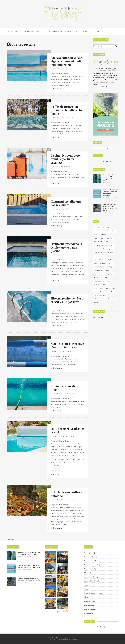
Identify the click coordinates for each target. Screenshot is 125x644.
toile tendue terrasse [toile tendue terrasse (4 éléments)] (100, 295)
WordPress (74, 640)
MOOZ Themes (59, 640)
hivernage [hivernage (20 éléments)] (103, 256)
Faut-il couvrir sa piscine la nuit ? (67, 430)
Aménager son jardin (33, 31)
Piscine (87, 589)
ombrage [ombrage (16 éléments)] (110, 267)
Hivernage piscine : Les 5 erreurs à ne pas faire (67, 300)
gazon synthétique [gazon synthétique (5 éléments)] (99, 252)
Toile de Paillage (90, 609)
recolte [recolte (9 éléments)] (109, 281)
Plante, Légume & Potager (93, 593)
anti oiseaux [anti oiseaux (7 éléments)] (107, 227)
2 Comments (64, 255)
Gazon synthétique (91, 569)
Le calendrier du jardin (93, 31)
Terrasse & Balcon (90, 601)
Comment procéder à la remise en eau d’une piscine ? (66, 247)
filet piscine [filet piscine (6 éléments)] (97, 249)
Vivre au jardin (15, 31)
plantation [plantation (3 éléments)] (111, 274)
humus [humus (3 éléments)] (109, 260)
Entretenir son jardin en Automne (67, 494)
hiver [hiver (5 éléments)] (95, 256)
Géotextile (88, 573)
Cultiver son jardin (54, 31)
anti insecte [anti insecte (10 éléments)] (97, 227)
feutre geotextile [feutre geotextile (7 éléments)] (98, 242)
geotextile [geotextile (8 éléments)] (110, 252)
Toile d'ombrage (90, 605)
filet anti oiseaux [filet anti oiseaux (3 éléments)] (98, 245)
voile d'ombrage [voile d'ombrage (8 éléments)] (111, 299)
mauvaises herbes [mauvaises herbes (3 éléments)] (99, 267)
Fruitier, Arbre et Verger (93, 565)
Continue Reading (56, 89)
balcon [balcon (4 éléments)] (96, 235)
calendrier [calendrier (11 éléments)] (110, 238)
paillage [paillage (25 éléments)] (108, 270)
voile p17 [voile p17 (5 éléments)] (96, 302)
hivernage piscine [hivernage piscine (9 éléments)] (99, 260)
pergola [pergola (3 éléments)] (96, 274)
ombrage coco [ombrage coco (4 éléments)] (98, 270)
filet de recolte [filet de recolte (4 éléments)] (110, 245)
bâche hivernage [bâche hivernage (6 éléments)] (99, 238)
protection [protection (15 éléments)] (104, 277)
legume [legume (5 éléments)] (111, 263)
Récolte (87, 597)
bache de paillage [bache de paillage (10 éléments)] (110, 231)
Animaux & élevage (73, 31)
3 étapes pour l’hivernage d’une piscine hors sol (67, 345)
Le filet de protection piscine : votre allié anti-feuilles (67, 110)
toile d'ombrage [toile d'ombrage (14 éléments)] (98, 288)
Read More (105, 86)
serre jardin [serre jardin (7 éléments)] (97, 285)
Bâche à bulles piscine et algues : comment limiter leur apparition (67, 61)
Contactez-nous (98, 317)
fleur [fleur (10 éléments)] (105, 249)
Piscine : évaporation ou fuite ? (66, 388)
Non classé (88, 585)
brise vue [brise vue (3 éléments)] (103, 235)
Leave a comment (67, 69)
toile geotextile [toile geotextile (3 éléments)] (98, 292)
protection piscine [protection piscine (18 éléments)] (99, 281)
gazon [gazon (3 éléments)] (111, 249)
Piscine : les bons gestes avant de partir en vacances (66, 159)
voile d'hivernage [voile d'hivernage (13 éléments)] (99, 299)
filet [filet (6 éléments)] (107, 242)
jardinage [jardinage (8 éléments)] (103, 263)
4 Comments (67, 306)
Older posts (11, 539)
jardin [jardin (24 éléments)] (95, 263)
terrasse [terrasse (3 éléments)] (106, 285)
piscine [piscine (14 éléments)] (103, 274)
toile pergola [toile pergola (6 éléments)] (109, 292)
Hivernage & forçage (91, 577)
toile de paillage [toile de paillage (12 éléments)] (111, 288)
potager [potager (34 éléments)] (96, 277)
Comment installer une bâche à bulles (66, 203)
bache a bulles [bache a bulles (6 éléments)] (98, 231)
